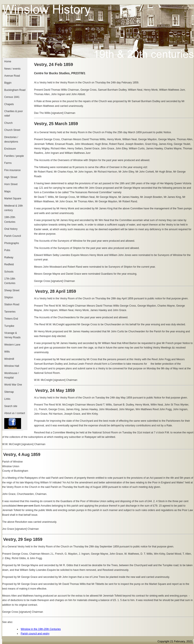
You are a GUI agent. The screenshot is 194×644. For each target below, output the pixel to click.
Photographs (12, 243)
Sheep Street (12, 290)
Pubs (7, 250)
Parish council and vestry (35, 634)
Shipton (9, 297)
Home (8, 61)
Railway (9, 257)
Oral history (11, 229)
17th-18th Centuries (10, 281)
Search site (11, 406)
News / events (12, 69)
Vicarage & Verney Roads (12, 335)
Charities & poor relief (14, 114)
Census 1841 (12, 97)
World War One (13, 385)
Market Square (13, 198)
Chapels (9, 104)
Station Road (12, 304)
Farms (8, 163)
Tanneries (10, 312)
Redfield (9, 264)
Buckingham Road (15, 90)
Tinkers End (11, 319)
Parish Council (13, 236)
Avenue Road (12, 76)
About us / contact (15, 413)
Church (8, 123)
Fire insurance (12, 170)
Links (7, 399)
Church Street (12, 130)
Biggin (8, 83)
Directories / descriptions (11, 139)
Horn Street (11, 184)
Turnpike (9, 326)
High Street (11, 177)
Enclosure (10, 149)
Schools (9, 272)
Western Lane (12, 345)
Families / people (14, 156)
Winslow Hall (12, 366)
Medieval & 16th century (14, 208)
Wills (7, 352)
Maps (7, 191)
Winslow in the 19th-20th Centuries (41, 629)
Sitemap (9, 392)
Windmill (9, 359)
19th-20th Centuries (10, 219)
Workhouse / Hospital (11, 375)
